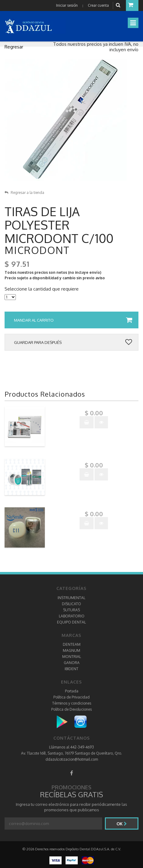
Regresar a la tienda (24, 193)
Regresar (14, 47)
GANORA (72, 663)
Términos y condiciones (72, 703)
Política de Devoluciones (71, 709)
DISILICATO (71, 604)
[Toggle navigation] (133, 23)
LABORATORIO (72, 616)
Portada (72, 691)
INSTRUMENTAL (71, 598)
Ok (122, 824)
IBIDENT (71, 669)
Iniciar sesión (67, 5)
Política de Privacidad (71, 697)
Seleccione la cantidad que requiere (42, 289)
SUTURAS (71, 610)
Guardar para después (73, 342)
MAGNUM (71, 650)
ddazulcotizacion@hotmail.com (72, 759)
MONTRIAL (72, 657)
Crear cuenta (98, 5)
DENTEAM (72, 644)
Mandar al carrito (73, 320)
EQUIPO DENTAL (71, 622)
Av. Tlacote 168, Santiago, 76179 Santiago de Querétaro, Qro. (71, 753)
